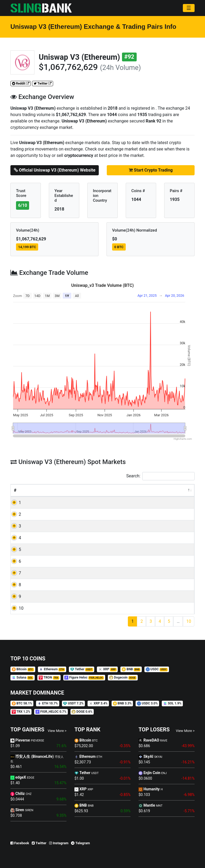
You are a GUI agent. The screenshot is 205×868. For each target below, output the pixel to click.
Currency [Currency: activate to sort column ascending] (56, 490)
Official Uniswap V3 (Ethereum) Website (55, 170)
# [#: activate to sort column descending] (15, 490)
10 (21, 608)
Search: (160, 476)
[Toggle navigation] (189, 8)
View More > (57, 731)
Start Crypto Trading (151, 170)
